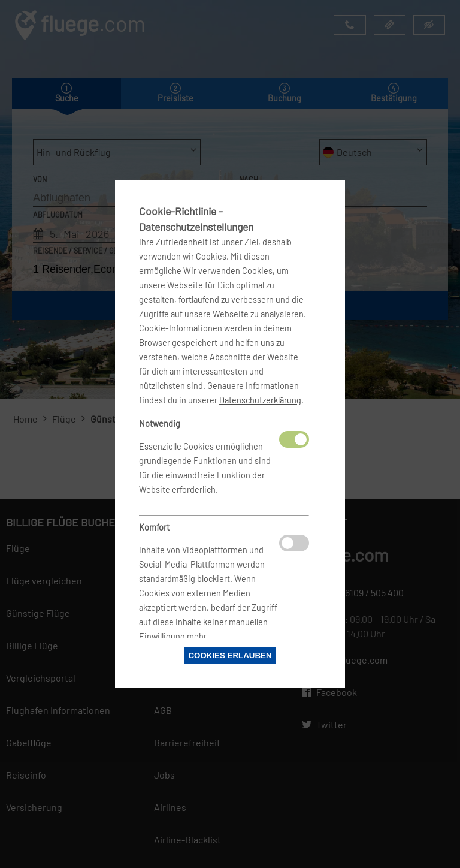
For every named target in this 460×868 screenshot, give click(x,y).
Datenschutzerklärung (260, 400)
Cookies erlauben (230, 655)
